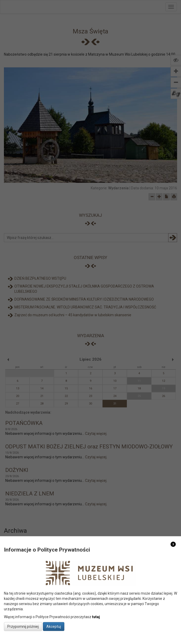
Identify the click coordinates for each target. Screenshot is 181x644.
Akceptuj (54, 627)
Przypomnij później (23, 627)
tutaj (96, 617)
